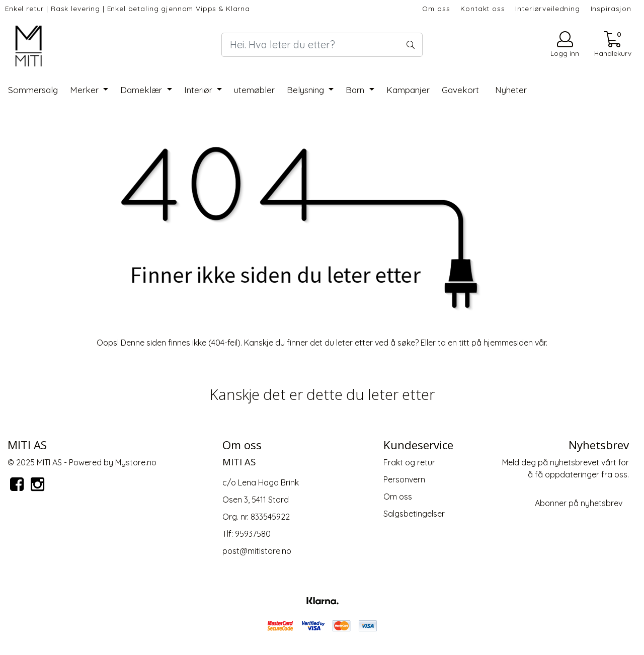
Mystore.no (136, 462)
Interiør (199, 90)
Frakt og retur (409, 462)
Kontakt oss (482, 8)
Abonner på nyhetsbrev (579, 503)
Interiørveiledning (547, 8)
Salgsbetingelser (414, 514)
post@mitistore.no (257, 551)
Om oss (436, 8)
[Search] (322, 45)
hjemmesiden (508, 343)
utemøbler (254, 90)
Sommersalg (33, 90)
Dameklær (142, 90)
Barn (356, 90)
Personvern (404, 479)
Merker (86, 90)
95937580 (253, 534)
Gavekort (460, 90)
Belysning (307, 90)
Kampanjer (408, 90)
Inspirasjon (611, 8)
